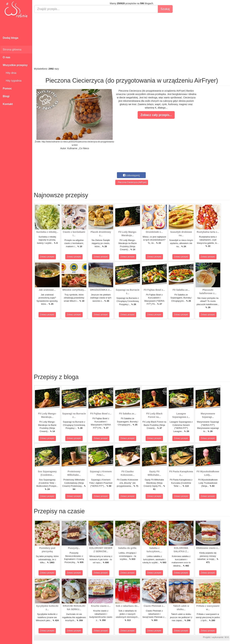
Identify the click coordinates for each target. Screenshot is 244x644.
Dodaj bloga (11, 38)
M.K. (227, 637)
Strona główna (12, 50)
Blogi (6, 96)
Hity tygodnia (12, 81)
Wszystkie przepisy (15, 65)
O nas (6, 57)
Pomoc (7, 88)
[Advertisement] (132, 40)
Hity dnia (9, 73)
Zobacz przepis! (47, 257)
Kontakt (8, 104)
